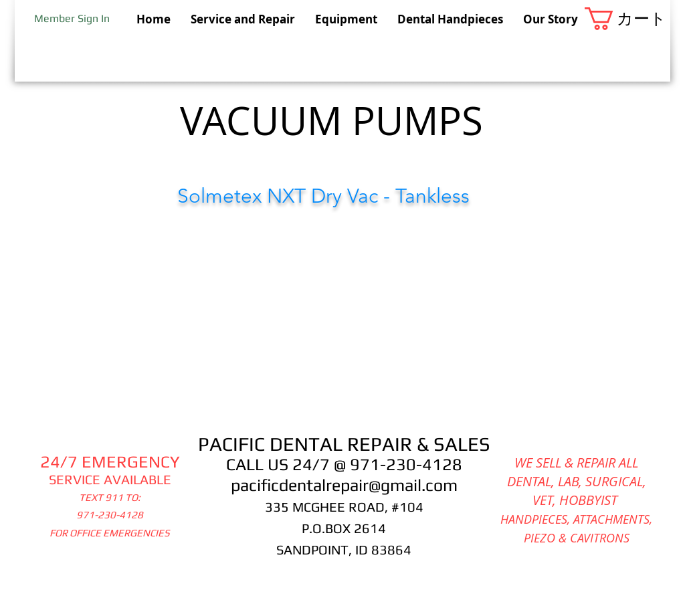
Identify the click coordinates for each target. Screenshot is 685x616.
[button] (627, 19)
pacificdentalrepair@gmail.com (344, 485)
